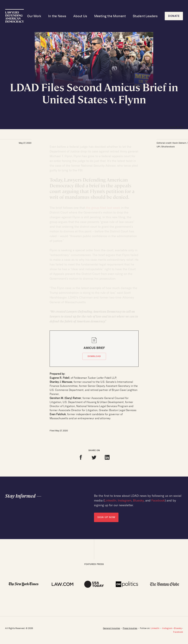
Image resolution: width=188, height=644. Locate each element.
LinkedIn (110, 500)
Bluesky (138, 500)
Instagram (125, 500)
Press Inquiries (130, 628)
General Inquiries (111, 628)
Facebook (158, 500)
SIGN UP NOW (106, 517)
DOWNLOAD (94, 356)
